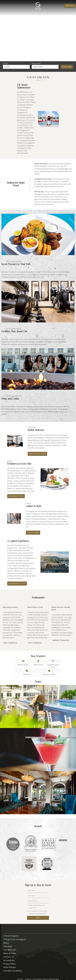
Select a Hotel (36, 64)
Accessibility (9, 960)
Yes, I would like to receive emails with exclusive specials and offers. (37, 912)
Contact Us (9, 957)
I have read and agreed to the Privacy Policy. (36, 907)
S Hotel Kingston (11, 936)
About (6, 943)
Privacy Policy (10, 964)
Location (5, 64)
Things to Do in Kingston (15, 939)
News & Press (10, 953)
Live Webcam (10, 950)
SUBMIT (38, 918)
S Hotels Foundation (13, 971)
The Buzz (8, 946)
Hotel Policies (9, 967)
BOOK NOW (70, 6)
